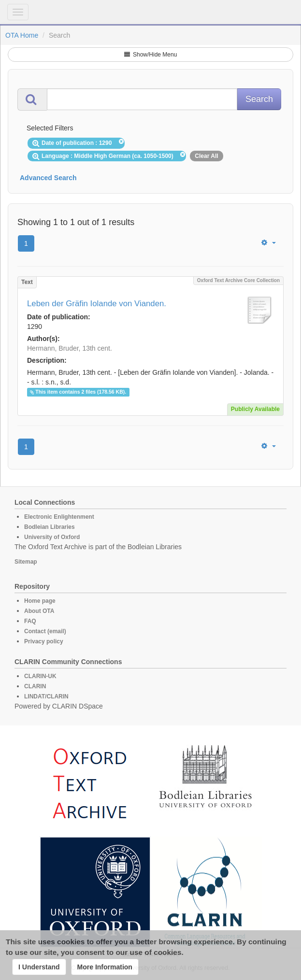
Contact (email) (45, 631)
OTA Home (22, 35)
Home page (40, 601)
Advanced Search (48, 178)
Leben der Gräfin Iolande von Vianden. (97, 304)
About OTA (39, 611)
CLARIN (35, 686)
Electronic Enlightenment (59, 517)
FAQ (30, 621)
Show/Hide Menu (151, 55)
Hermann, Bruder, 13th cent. (70, 348)
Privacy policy (44, 641)
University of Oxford (52, 537)
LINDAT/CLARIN (46, 696)
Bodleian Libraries (50, 527)
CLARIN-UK (40, 676)
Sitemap (26, 562)
